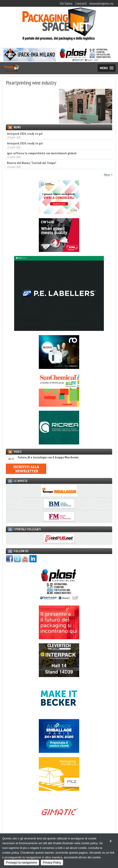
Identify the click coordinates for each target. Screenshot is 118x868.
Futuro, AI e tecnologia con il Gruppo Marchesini (42, 457)
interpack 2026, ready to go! (25, 134)
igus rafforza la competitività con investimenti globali (42, 153)
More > (108, 175)
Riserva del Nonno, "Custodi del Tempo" (32, 163)
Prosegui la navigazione (22, 862)
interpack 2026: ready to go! (25, 143)
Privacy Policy (52, 862)
